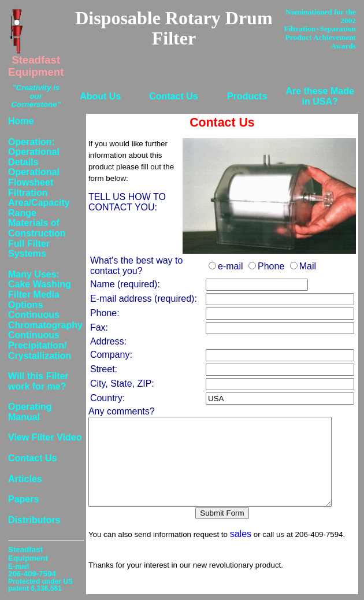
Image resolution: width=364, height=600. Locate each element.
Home (21, 121)
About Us (100, 96)
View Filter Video (45, 437)
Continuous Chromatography (45, 320)
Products (247, 96)
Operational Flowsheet (34, 177)
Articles (25, 479)
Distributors (34, 520)
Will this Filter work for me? (38, 381)
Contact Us (173, 96)
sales (241, 551)
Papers (23, 499)
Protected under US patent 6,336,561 (40, 585)
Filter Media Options (34, 300)
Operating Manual (30, 412)
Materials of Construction (37, 228)
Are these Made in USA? (320, 96)
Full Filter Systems (29, 249)
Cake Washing (40, 284)
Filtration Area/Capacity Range (39, 203)
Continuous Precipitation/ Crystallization (40, 345)
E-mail (18, 566)
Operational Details (34, 157)
